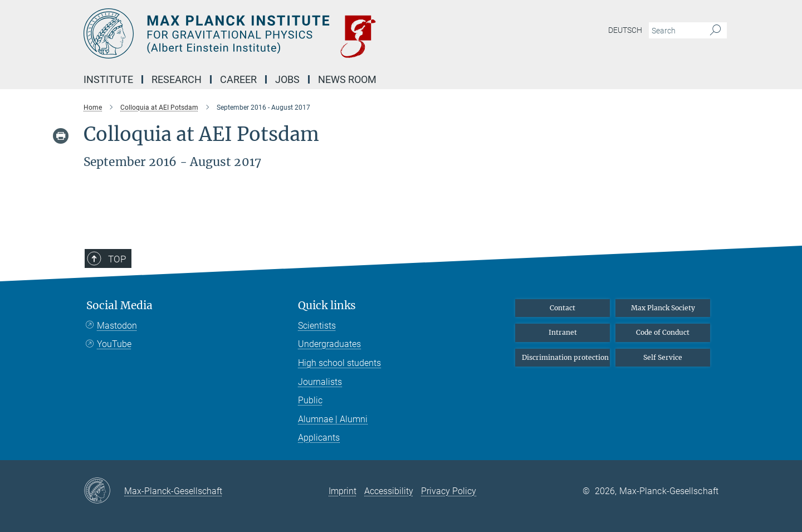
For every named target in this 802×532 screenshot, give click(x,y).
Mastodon (117, 326)
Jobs (287, 79)
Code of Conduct (663, 332)
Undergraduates (329, 344)
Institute (108, 79)
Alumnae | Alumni (333, 419)
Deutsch (625, 30)
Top (117, 259)
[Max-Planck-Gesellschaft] (104, 491)
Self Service (663, 357)
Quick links (327, 306)
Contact (563, 308)
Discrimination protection (565, 357)
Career (238, 79)
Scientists (317, 326)
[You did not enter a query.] (675, 31)
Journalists (320, 382)
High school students (339, 363)
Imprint (343, 491)
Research (177, 79)
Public (310, 400)
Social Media (119, 306)
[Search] (715, 31)
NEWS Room (347, 79)
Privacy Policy (449, 491)
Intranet (563, 332)
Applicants (319, 438)
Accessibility (389, 491)
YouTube (114, 344)
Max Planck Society (663, 308)
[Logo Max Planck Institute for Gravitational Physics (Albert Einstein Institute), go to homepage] (292, 33)
